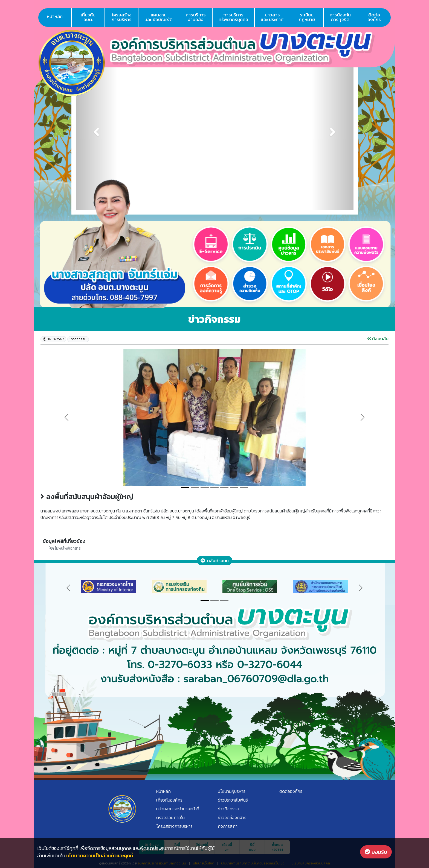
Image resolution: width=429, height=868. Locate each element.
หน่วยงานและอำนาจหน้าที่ (178, 809)
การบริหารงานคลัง (196, 17)
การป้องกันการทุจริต (340, 17)
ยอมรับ (376, 852)
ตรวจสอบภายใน (170, 817)
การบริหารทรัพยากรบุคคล (233, 17)
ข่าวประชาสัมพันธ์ (233, 800)
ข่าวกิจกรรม (228, 809)
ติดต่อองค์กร (374, 17)
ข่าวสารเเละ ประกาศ (272, 17)
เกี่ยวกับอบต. (88, 17)
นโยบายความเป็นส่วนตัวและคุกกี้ (100, 856)
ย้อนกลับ (378, 339)
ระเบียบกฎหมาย (307, 17)
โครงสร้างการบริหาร (122, 17)
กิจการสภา (228, 826)
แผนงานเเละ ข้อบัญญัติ (159, 17)
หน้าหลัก (55, 16)
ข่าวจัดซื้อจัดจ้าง (232, 817)
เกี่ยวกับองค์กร (169, 800)
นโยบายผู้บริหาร (232, 791)
